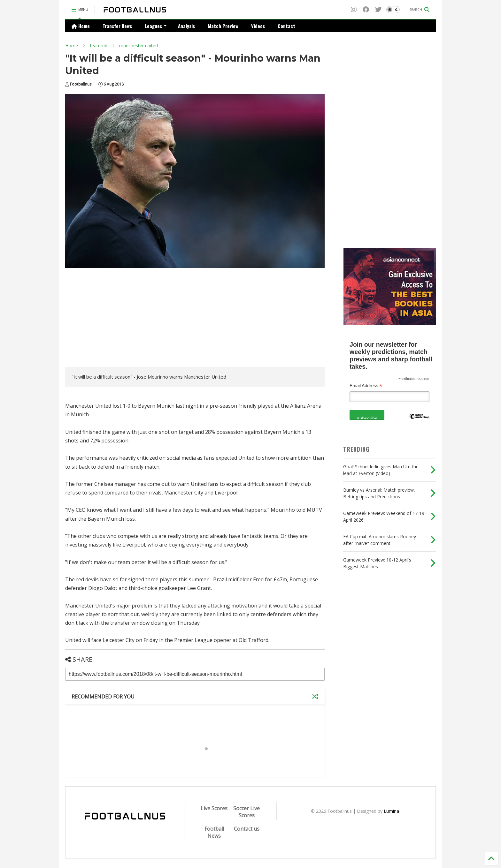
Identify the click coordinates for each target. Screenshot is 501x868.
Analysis (186, 26)
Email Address (366, 386)
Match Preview (223, 26)
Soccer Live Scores (247, 812)
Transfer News (117, 26)
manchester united (139, 45)
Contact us (247, 829)
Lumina (391, 811)
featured (99, 45)
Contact (286, 26)
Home (81, 26)
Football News (214, 832)
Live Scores (214, 808)
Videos (258, 26)
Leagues (156, 26)
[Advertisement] (119, 319)
